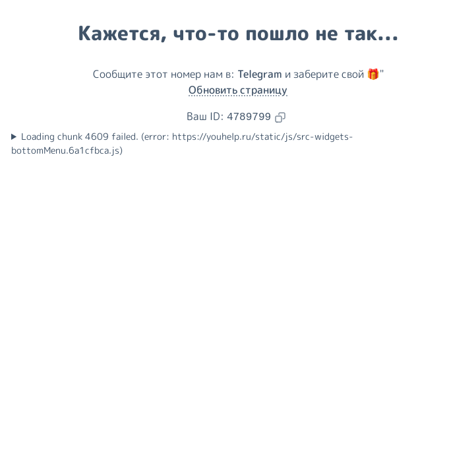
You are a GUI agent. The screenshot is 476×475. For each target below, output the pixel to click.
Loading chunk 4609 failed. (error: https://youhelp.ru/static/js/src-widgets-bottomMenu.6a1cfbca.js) (182, 143)
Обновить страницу (238, 90)
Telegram (260, 74)
